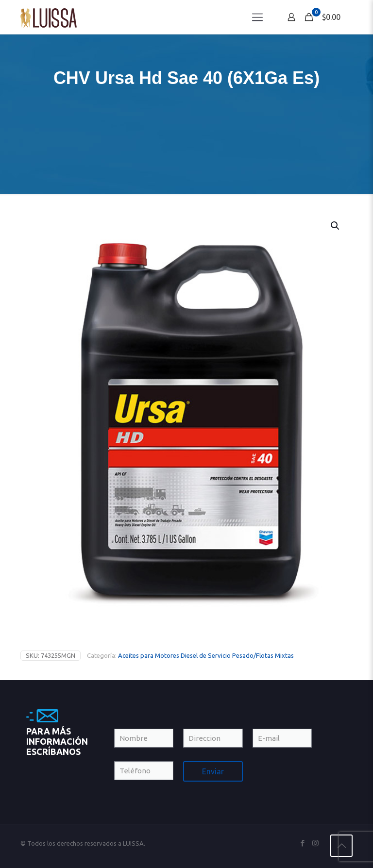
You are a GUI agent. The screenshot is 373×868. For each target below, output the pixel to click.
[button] (336, 226)
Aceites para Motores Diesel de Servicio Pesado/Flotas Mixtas (206, 655)
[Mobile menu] (257, 17)
